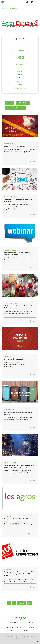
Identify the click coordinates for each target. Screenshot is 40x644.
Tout (9, 103)
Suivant (21, 603)
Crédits (31, 627)
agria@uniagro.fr (20, 638)
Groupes (13, 8)
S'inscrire (22, 51)
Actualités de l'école (15, 108)
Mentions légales (22, 627)
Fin (29, 603)
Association (23, 103)
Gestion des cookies (25, 630)
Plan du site (13, 630)
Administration (10, 627)
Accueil (4, 8)
